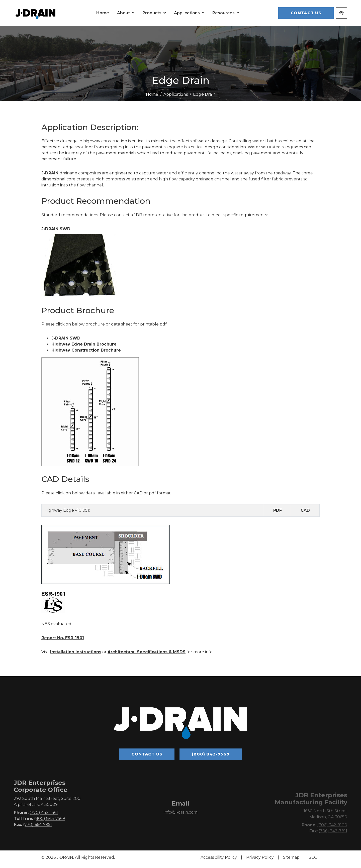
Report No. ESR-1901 (63, 641)
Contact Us (306, 15)
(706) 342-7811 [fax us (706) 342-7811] (333, 842)
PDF (278, 514)
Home (152, 98)
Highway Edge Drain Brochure (84, 348)
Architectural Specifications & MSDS (147, 655)
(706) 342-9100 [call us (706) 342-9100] (332, 836)
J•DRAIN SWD (66, 342)
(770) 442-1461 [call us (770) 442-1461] (44, 823)
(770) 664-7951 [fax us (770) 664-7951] (37, 835)
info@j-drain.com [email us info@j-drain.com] (181, 824)
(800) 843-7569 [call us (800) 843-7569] (211, 757)
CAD (305, 514)
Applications (176, 98)
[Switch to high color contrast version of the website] (341, 15)
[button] (136, 15)
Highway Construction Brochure (86, 354)
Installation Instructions (76, 655)
